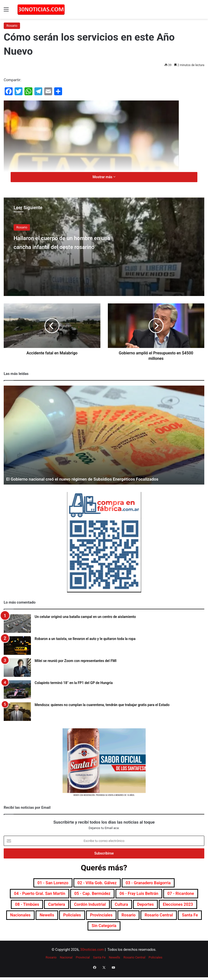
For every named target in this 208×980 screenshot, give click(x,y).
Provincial (83, 963)
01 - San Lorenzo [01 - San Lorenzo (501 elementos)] (43, 883)
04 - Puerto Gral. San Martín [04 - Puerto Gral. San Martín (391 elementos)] (49, 895)
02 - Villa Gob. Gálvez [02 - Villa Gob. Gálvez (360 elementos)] (95, 883)
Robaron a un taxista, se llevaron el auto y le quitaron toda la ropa (85, 639)
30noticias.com (92, 955)
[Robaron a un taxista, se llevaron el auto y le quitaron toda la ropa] (17, 646)
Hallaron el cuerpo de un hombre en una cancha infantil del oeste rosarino (68, 246)
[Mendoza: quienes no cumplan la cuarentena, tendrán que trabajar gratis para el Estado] (17, 712)
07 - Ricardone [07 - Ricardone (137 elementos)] (32, 907)
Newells (115, 963)
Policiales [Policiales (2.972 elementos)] (173, 919)
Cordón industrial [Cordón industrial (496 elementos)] (147, 907)
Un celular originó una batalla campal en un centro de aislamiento (85, 617)
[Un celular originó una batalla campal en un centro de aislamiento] (17, 624)
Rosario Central (134, 963)
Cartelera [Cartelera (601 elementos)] (108, 907)
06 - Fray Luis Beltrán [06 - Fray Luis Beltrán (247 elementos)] (167, 895)
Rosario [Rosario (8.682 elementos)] (66, 931)
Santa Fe (99, 963)
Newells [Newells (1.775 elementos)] (144, 919)
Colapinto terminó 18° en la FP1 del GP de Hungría (74, 683)
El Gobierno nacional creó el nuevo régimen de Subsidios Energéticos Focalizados (88, 479)
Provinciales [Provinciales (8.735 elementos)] (34, 931)
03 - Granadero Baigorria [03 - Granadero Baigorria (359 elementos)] (156, 883)
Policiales (156, 963)
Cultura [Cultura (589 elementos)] (184, 907)
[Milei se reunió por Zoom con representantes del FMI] (17, 668)
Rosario (12, 26)
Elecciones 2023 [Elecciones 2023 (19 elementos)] (72, 919)
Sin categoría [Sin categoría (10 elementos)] (173, 931)
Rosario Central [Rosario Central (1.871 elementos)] (101, 931)
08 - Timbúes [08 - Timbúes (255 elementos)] (73, 907)
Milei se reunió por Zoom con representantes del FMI (76, 661)
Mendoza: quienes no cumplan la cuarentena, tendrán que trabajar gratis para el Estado (102, 705)
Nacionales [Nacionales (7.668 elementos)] (113, 919)
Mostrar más (104, 177)
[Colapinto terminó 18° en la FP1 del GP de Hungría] (17, 690)
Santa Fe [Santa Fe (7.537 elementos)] (138, 931)
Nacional (66, 963)
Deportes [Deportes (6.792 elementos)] (34, 919)
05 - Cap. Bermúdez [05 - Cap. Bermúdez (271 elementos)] (111, 895)
